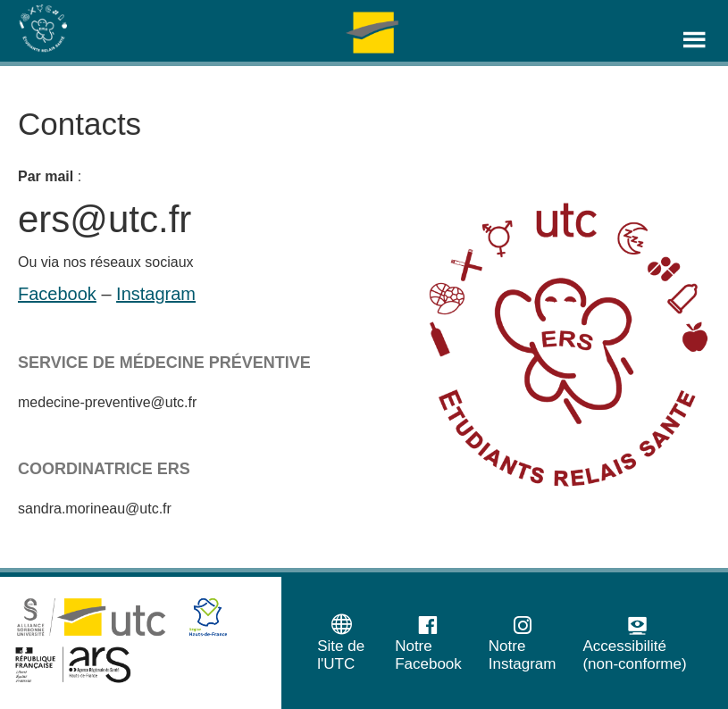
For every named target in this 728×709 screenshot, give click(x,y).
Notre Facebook (428, 642)
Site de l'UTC (341, 642)
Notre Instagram (523, 642)
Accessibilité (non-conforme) (634, 642)
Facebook (57, 294)
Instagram (156, 294)
